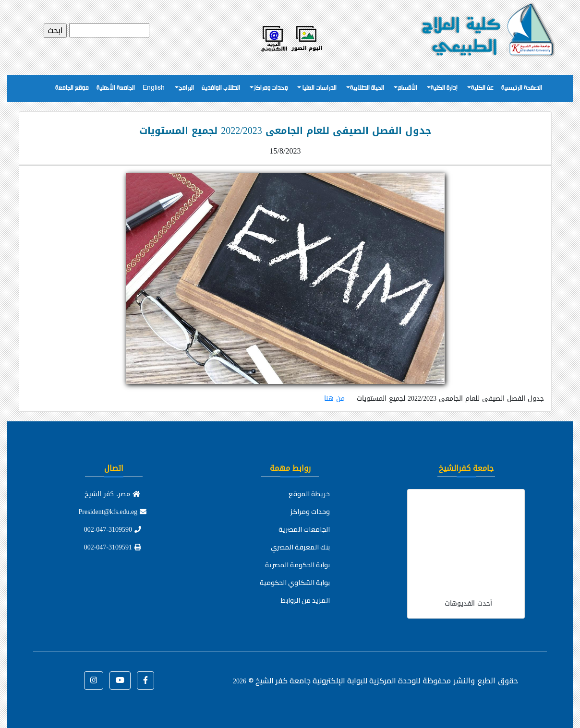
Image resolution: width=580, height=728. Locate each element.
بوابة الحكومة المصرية (297, 565)
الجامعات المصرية (304, 529)
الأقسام (407, 88)
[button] (145, 680)
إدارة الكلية (444, 88)
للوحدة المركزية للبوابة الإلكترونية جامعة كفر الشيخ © (326, 680)
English (154, 88)
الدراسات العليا (319, 88)
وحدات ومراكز (271, 88)
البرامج (186, 88)
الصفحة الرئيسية (522, 88)
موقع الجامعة (72, 88)
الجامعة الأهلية (116, 88)
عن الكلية (482, 88)
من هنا (334, 399)
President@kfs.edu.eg (113, 512)
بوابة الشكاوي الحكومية (295, 583)
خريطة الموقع (309, 494)
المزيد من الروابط (305, 600)
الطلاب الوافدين (221, 88)
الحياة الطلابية (367, 88)
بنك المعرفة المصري (300, 547)
